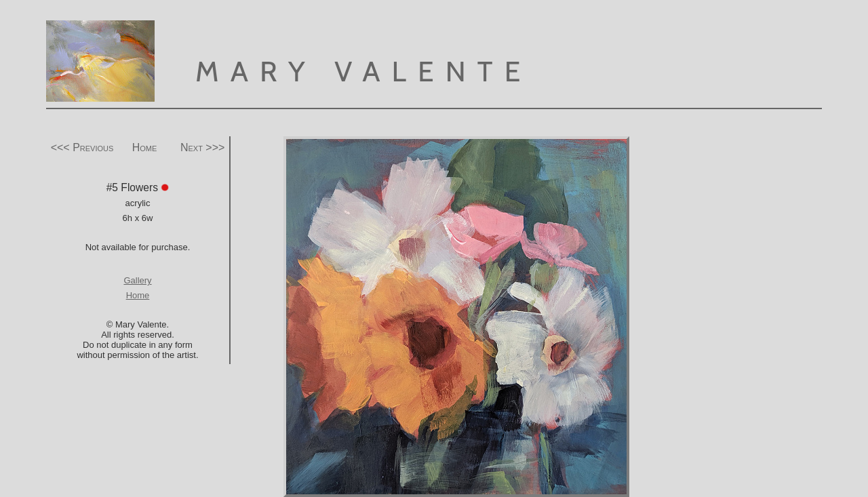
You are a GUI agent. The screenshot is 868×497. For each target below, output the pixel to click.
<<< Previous (82, 147)
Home (145, 147)
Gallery (137, 280)
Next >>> (202, 147)
